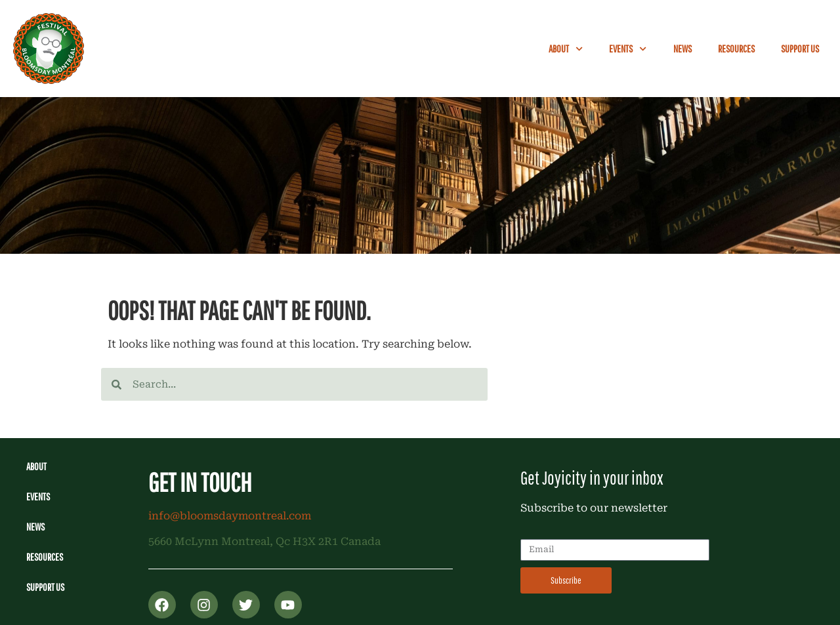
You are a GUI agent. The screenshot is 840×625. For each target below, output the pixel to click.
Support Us (800, 49)
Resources (736, 49)
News (682, 49)
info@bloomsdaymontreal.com (230, 516)
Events (628, 49)
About (566, 49)
